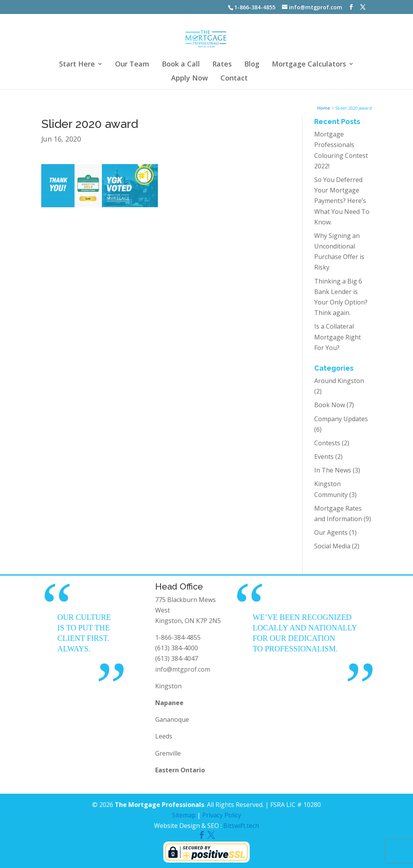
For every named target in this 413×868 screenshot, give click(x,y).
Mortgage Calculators (309, 65)
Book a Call (181, 65)
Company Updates (341, 419)
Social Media (332, 546)
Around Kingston (339, 381)
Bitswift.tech (241, 826)
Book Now (330, 405)
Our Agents (331, 532)
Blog (252, 65)
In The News (333, 470)
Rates (222, 65)
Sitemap (184, 815)
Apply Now (190, 79)
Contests (327, 443)
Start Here (77, 65)
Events (324, 457)
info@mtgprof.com (183, 669)
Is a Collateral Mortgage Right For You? (338, 337)
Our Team (132, 65)
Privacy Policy (222, 815)
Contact (234, 79)
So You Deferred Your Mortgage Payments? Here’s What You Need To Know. (342, 201)
